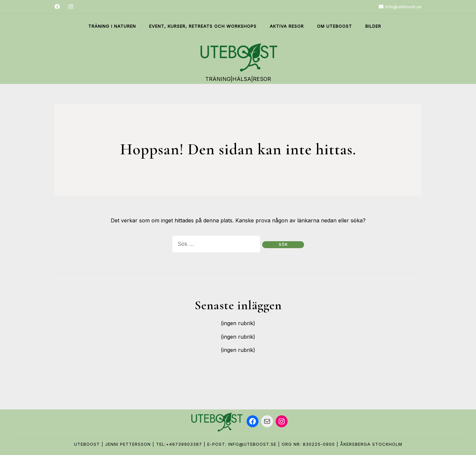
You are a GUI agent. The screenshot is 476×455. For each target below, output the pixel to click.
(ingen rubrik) (238, 323)
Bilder (373, 26)
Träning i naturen (112, 26)
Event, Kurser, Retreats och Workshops (203, 26)
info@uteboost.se (400, 7)
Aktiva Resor (287, 26)
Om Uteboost (335, 26)
